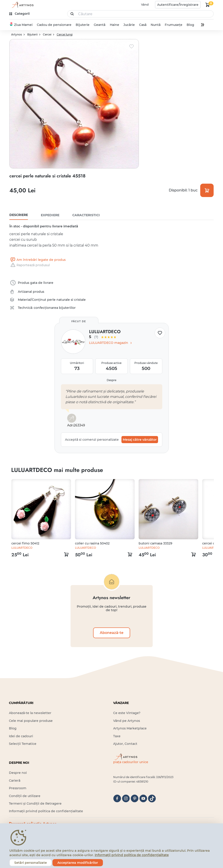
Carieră (15, 781)
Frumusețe (174, 25)
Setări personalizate (31, 863)
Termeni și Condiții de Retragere (35, 804)
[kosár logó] (208, 5)
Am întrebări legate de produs (38, 260)
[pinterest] (134, 798)
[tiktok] (152, 798)
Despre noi (18, 773)
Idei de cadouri (21, 736)
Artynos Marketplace (130, 728)
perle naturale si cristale (66, 300)
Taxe (117, 736)
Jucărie (129, 25)
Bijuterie (83, 25)
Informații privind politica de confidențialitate (46, 811)
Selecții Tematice (23, 744)
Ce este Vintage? (127, 713)
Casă (143, 25)
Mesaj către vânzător (140, 440)
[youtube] (143, 798)
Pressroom (18, 788)
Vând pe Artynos (127, 721)
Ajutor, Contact (125, 744)
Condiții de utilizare (25, 796)
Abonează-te (112, 633)
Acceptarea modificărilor (78, 863)
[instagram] (126, 798)
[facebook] (117, 798)
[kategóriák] (20, 14)
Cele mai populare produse (31, 721)
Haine (114, 25)
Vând (145, 4)
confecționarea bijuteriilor (55, 308)
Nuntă (156, 25)
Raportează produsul (30, 265)
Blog (190, 25)
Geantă (100, 25)
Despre (111, 380)
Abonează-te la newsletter (30, 713)
